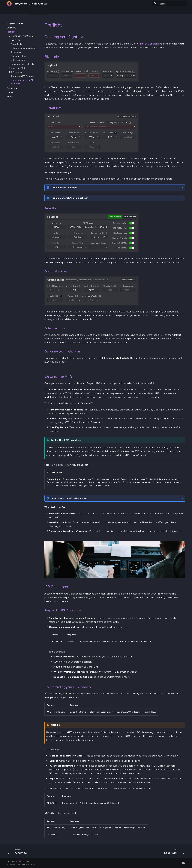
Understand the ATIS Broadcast (69, 498)
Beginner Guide (40, 11)
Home (10, 11)
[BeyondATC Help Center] (9, 4)
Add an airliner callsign (64, 188)
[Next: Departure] (173, 852)
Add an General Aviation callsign (69, 198)
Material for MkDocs (26, 865)
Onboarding (22, 11)
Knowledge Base (59, 11)
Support (89, 11)
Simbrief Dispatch (148, 44)
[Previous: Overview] (18, 852)
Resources (76, 11)
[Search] (169, 4)
